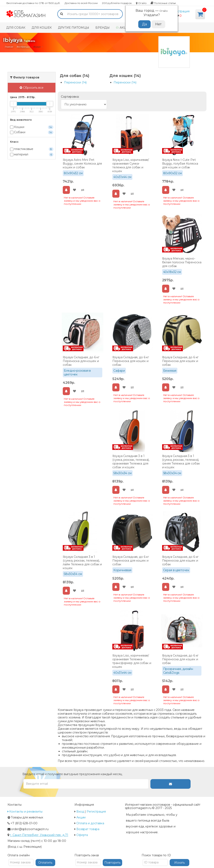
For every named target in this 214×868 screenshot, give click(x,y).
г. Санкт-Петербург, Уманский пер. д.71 (39, 835)
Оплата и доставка (90, 823)
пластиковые (32, 149)
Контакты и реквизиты (25, 812)
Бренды (103, 28)
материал (32, 154)
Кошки (32, 127)
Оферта (82, 835)
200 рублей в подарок (117, 3)
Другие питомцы (74, 28)
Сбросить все (32, 88)
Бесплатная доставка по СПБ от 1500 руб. (33, 3)
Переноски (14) (75, 82)
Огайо (141, 3)
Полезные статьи (163, 3)
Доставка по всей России (81, 3)
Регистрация (180, 11)
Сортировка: (70, 97)
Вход (80, 812)
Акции (124, 28)
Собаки (32, 132)
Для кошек (42, 28)
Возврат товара (88, 829)
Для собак (16, 28)
